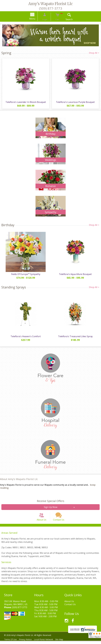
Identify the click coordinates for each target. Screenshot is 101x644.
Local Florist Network (46, 643)
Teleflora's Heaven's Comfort (25, 336)
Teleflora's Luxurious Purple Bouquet (76, 102)
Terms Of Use (11, 643)
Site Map (63, 643)
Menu (36, 19)
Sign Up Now (51, 507)
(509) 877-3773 (51, 8)
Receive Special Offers (50, 501)
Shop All (94, 53)
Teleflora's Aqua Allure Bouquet (76, 274)
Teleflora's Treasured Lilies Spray (76, 336)
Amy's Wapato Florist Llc (51, 4)
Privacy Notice (27, 643)
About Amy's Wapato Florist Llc (19, 479)
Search (66, 19)
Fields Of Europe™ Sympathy (25, 274)
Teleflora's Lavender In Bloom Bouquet (25, 102)
